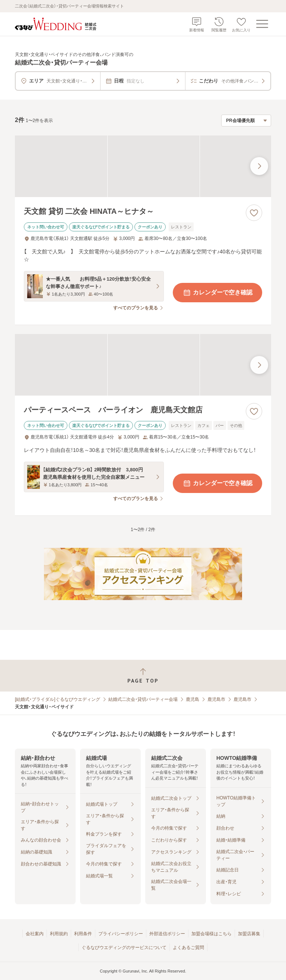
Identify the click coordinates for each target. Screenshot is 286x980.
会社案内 (35, 934)
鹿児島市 (216, 699)
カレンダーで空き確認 (217, 293)
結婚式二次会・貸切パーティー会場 (143, 699)
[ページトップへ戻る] (143, 676)
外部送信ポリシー (167, 934)
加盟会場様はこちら (212, 934)
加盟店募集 (249, 934)
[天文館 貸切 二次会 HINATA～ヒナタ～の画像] (143, 166)
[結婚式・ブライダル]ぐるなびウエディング (58, 699)
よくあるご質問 (188, 948)
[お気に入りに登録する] (254, 213)
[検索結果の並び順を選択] (246, 121)
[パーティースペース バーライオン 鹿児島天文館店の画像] (143, 365)
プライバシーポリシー (121, 934)
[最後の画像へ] (259, 166)
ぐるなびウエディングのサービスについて (124, 948)
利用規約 (59, 934)
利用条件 (83, 934)
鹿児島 (193, 699)
